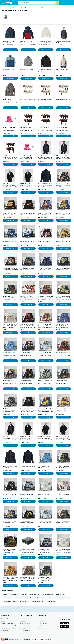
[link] (10, 38)
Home (3, 8)
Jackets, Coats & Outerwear (32, 8)
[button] (65, 616)
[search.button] (57, 3)
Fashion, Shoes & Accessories (13, 8)
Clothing (23, 8)
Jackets (42, 8)
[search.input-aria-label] (37, 3)
